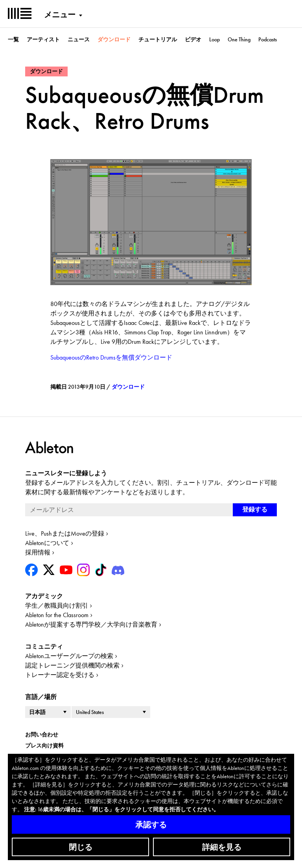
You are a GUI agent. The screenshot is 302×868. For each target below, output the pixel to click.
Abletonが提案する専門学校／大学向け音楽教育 (91, 624)
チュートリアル (158, 39)
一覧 (13, 39)
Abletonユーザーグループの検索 (69, 656)
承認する (151, 825)
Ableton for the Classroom (57, 615)
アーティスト (43, 39)
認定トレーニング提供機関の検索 (72, 665)
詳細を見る (222, 847)
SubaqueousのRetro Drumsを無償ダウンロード (111, 357)
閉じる (81, 847)
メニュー (60, 15)
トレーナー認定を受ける (60, 675)
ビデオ (193, 39)
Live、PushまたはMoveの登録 (65, 533)
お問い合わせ (42, 734)
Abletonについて (47, 543)
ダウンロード (114, 39)
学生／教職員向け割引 (57, 606)
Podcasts (268, 39)
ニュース (79, 39)
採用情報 (38, 552)
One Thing (239, 39)
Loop (215, 39)
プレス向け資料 (44, 746)
